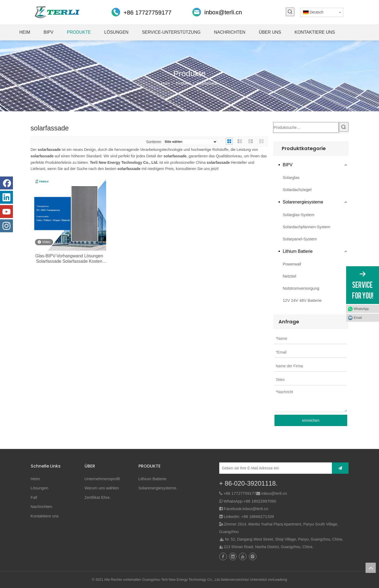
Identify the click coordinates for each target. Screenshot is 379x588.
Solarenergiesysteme (303, 202)
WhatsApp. (362, 309)
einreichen (311, 420)
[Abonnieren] (340, 468)
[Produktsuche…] (306, 127)
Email (358, 318)
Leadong (280, 580)
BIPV (288, 165)
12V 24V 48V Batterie (302, 300)
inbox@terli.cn (223, 12)
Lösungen (40, 488)
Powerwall (292, 264)
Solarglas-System (299, 215)
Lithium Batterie (298, 251)
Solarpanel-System (300, 239)
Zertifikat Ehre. (98, 497)
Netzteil (290, 276)
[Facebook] (6, 183)
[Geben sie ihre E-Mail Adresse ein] (274, 468)
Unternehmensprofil (102, 479)
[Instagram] (6, 226)
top (371, 568)
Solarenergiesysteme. (158, 488)
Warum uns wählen (102, 488)
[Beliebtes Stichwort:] (290, 12)
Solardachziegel (297, 190)
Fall (34, 497)
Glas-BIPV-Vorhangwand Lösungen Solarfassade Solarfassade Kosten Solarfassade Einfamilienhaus (69, 259)
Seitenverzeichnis (234, 580)
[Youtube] (6, 212)
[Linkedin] (6, 197)
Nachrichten (41, 506)
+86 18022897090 (260, 501)
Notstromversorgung (301, 288)
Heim (35, 479)
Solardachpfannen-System (307, 227)
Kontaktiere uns (45, 516)
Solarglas (291, 177)
